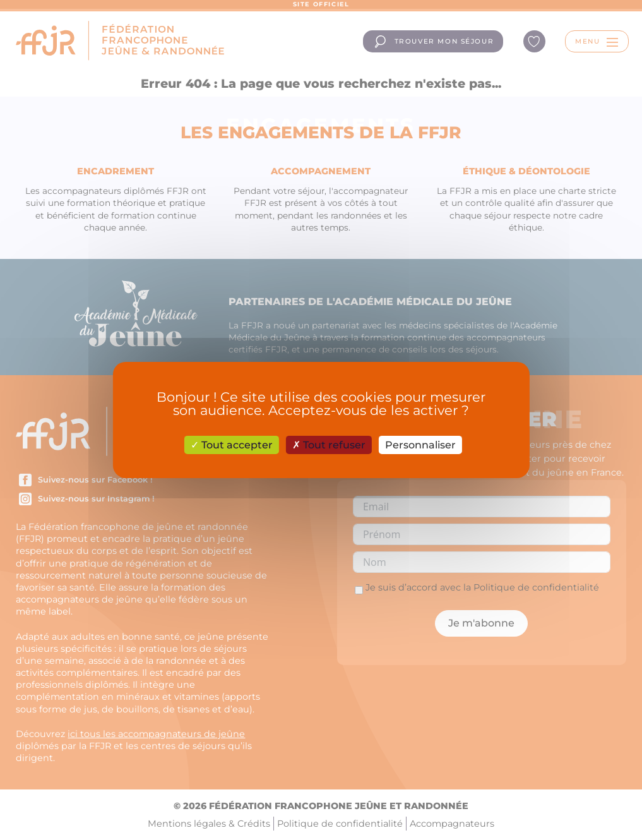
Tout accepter (232, 445)
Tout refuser (329, 445)
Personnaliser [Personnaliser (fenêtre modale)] (420, 445)
